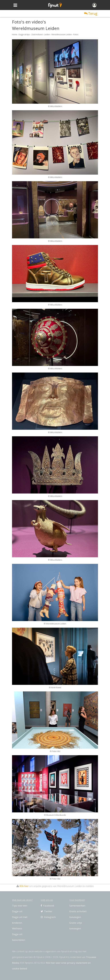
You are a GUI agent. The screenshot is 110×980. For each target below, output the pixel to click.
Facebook (47, 906)
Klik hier (24, 886)
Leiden (47, 34)
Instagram (48, 917)
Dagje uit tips (24, 34)
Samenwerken (77, 906)
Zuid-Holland (37, 34)
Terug (91, 13)
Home (15, 34)
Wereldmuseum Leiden (62, 34)
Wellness (17, 928)
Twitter (46, 911)
